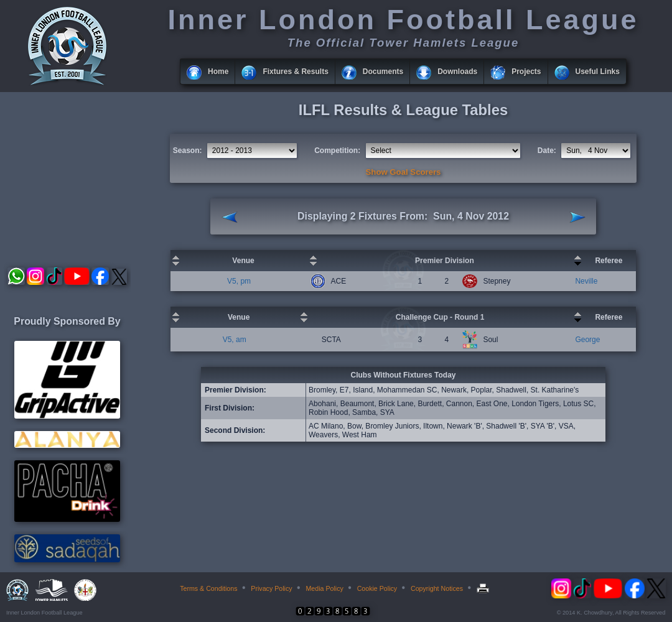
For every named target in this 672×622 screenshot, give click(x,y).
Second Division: (235, 430)
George (587, 340)
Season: (188, 151)
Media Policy (324, 588)
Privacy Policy (271, 588)
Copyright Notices (437, 588)
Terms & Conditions (208, 588)
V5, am (235, 340)
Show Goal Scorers (404, 172)
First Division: (230, 408)
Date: (547, 151)
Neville (586, 281)
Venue (243, 261)
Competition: (337, 151)
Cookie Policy (377, 588)
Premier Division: (236, 390)
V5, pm (239, 281)
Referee (609, 261)
